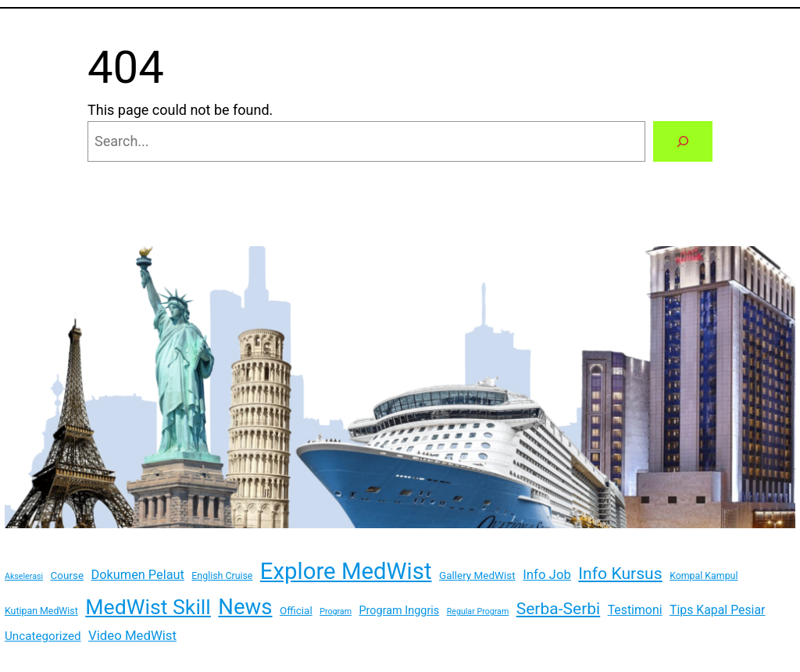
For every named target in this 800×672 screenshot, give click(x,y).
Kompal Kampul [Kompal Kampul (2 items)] (704, 576)
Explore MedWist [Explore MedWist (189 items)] (346, 571)
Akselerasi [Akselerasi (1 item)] (24, 576)
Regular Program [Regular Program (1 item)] (478, 611)
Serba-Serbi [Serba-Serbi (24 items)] (558, 608)
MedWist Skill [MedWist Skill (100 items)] (148, 607)
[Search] (683, 141)
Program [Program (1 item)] (336, 611)
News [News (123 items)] (245, 607)
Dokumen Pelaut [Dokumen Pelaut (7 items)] (138, 575)
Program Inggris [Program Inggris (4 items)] (399, 611)
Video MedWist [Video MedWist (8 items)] (132, 635)
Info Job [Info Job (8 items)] (547, 574)
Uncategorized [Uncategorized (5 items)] (43, 636)
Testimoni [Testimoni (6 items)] (635, 610)
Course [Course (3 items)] (68, 575)
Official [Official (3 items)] (296, 610)
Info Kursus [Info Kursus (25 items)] (620, 573)
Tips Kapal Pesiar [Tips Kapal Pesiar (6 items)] (717, 610)
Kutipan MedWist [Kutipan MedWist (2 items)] (41, 611)
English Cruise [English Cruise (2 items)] (222, 576)
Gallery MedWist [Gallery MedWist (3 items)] (477, 575)
